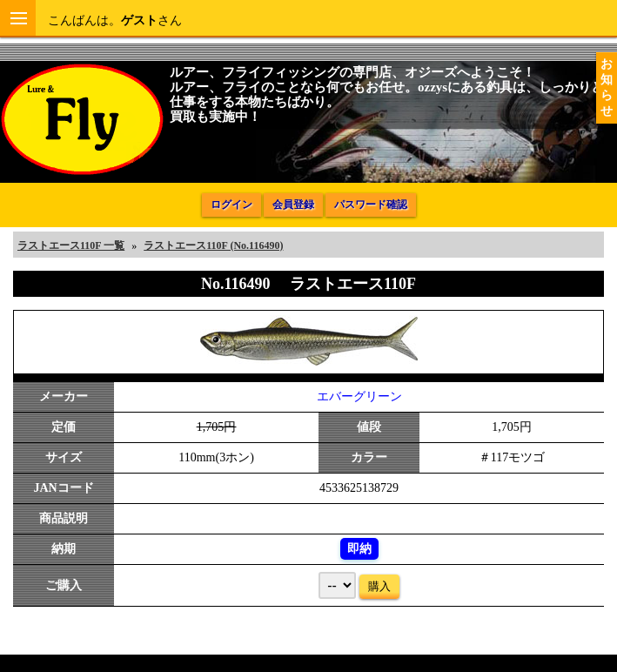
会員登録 (293, 205)
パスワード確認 (371, 205)
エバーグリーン (359, 396)
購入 (379, 586)
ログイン (231, 205)
